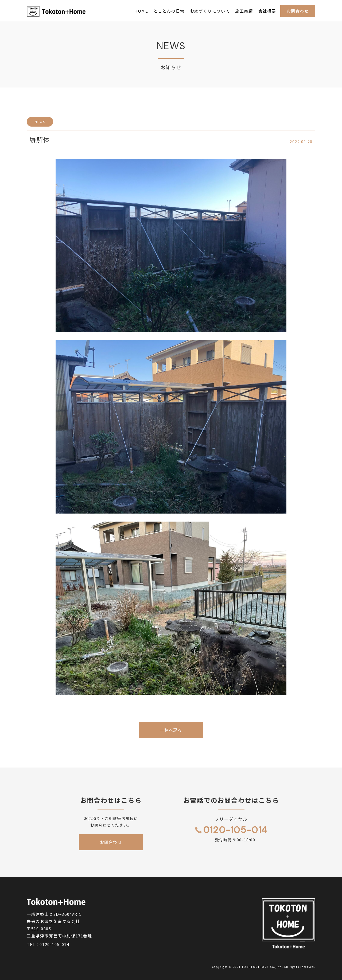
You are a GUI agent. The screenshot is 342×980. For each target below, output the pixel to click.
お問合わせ (298, 11)
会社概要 (267, 11)
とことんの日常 (169, 11)
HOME (141, 11)
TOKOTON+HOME (255, 967)
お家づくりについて (210, 11)
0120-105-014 (54, 944)
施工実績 (244, 11)
